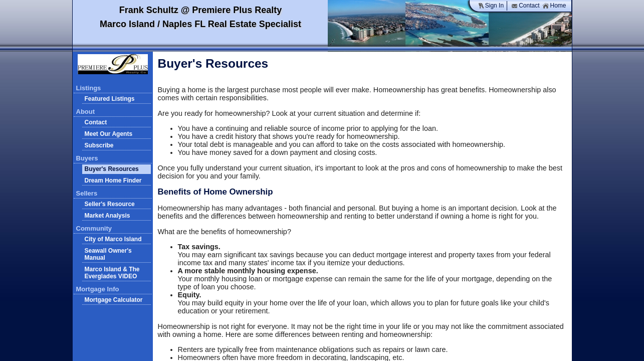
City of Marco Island (113, 239)
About (86, 112)
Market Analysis (108, 216)
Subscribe (99, 145)
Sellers (87, 193)
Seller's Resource (110, 204)
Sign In (491, 6)
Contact (525, 6)
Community (94, 228)
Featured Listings (110, 99)
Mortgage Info (98, 289)
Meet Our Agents (109, 134)
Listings (89, 88)
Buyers (87, 158)
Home (554, 6)
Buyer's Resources (112, 169)
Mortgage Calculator (114, 300)
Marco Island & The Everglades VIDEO (112, 273)
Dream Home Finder (113, 180)
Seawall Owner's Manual (108, 254)
